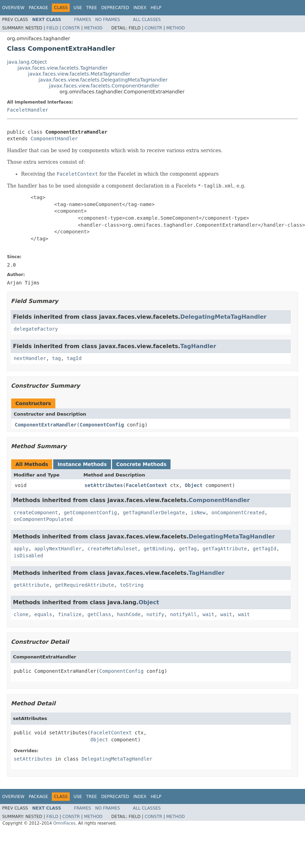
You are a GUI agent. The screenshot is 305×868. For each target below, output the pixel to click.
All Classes (147, 20)
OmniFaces (64, 823)
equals (43, 614)
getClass (99, 614)
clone (21, 614)
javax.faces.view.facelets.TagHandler (63, 68)
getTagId (265, 549)
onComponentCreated (238, 513)
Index (140, 8)
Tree (92, 8)
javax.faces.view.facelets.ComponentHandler (104, 86)
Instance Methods (82, 464)
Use (78, 8)
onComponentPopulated (43, 519)
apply (21, 549)
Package (38, 8)
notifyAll (183, 614)
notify (155, 614)
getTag (188, 549)
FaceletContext (146, 485)
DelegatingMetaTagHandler (223, 317)
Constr (71, 28)
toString (131, 585)
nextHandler (30, 358)
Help (156, 8)
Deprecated (115, 8)
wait (209, 614)
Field (52, 28)
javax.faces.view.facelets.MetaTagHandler (79, 74)
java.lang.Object (27, 62)
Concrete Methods (141, 464)
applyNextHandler (58, 549)
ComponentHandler (54, 139)
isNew (198, 513)
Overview (13, 8)
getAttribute (31, 585)
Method (93, 28)
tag (57, 358)
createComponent (36, 513)
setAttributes (104, 485)
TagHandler (198, 346)
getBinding (158, 549)
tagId (74, 358)
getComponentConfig (90, 513)
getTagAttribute (224, 549)
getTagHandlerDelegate (154, 513)
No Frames (108, 20)
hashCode (129, 614)
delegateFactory (36, 329)
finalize (70, 614)
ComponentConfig (102, 425)
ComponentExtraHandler (46, 425)
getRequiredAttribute (85, 585)
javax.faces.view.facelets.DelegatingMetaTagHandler (103, 80)
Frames (82, 20)
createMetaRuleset (113, 549)
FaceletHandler (28, 110)
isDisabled (28, 556)
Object (194, 485)
